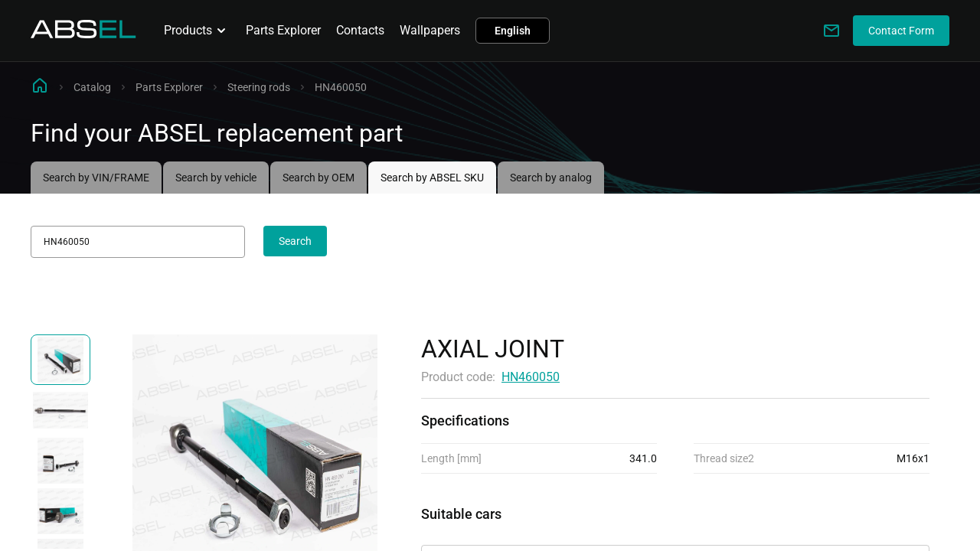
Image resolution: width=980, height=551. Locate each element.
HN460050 (531, 377)
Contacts (360, 30)
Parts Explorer (283, 30)
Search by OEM (318, 178)
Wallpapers (430, 30)
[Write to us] (831, 31)
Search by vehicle (216, 178)
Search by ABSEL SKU (432, 178)
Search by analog (551, 178)
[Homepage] (83, 34)
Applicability (455, 531)
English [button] (513, 31)
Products (197, 31)
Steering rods (259, 87)
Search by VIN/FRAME (96, 178)
